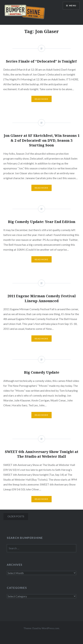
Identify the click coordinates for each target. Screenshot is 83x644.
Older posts (16, 516)
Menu (73, 6)
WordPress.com (50, 628)
